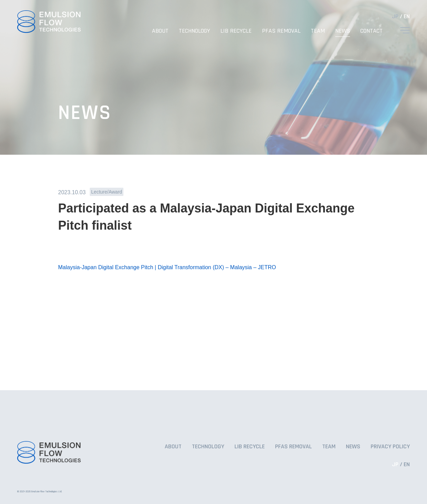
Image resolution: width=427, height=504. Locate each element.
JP (395, 16)
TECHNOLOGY (194, 31)
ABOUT (160, 31)
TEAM (318, 31)
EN (407, 16)
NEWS (343, 31)
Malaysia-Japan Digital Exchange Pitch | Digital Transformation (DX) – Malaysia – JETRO (167, 267)
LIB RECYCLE (236, 31)
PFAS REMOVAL (281, 31)
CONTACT (371, 31)
